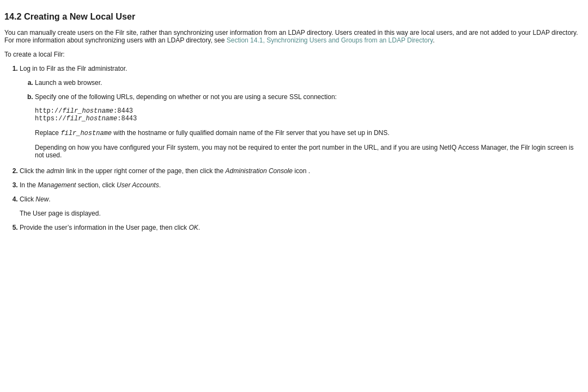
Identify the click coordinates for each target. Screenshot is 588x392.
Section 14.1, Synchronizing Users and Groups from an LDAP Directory (330, 40)
